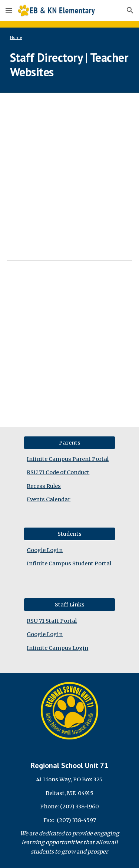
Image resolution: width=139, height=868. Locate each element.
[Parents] (69, 443)
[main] (70, 37)
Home (16, 37)
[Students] (69, 534)
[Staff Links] (69, 604)
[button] (9, 10)
